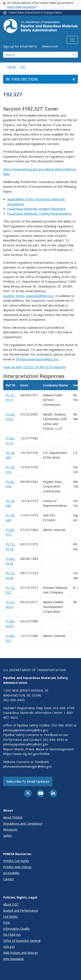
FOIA (7, 922)
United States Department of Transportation (35, 13)
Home (11, 67)
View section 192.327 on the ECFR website (34, 367)
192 (22, 67)
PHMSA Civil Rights (16, 861)
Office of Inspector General (22, 941)
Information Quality (16, 929)
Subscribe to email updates (28, 781)
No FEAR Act (12, 935)
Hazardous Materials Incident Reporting (36, 209)
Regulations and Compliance (23, 823)
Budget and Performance (21, 910)
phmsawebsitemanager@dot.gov (27, 766)
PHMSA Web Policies (17, 867)
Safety (8, 835)
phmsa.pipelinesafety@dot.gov (26, 730)
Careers (8, 879)
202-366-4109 (63, 708)
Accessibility (11, 873)
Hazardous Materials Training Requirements (39, 213)
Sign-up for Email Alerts (20, 46)
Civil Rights (11, 917)
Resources (10, 829)
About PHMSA (13, 817)
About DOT (11, 904)
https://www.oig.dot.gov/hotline (26, 754)
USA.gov (9, 947)
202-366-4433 (14, 700)
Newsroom (50, 46)
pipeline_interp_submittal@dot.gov (28, 296)
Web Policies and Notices (21, 953)
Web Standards (14, 959)
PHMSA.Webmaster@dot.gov (37, 359)
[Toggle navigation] (72, 40)
